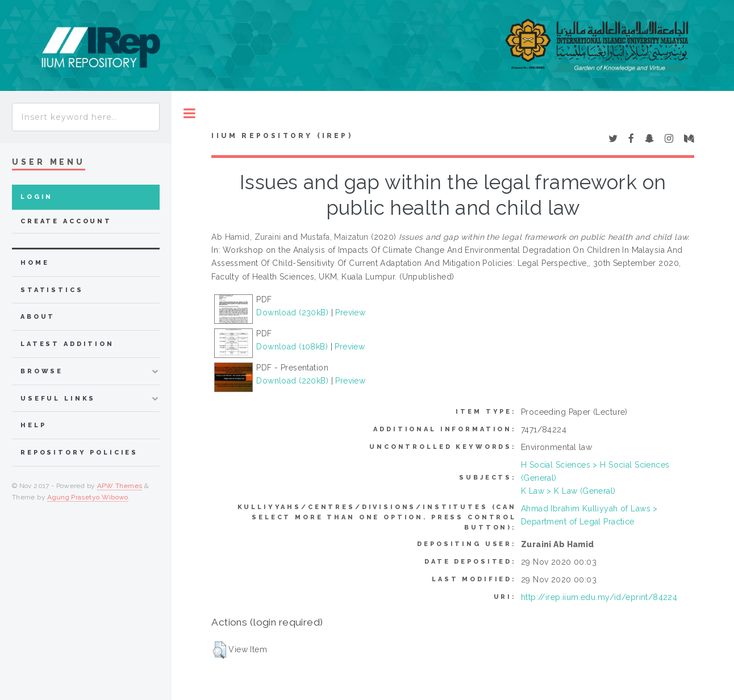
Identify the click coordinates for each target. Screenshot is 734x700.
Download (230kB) (292, 312)
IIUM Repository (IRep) (282, 136)
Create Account (66, 221)
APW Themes (120, 486)
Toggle (189, 113)
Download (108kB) (292, 347)
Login (37, 197)
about (38, 317)
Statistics (52, 290)
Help (33, 425)
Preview (350, 312)
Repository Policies (79, 453)
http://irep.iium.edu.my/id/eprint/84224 (599, 597)
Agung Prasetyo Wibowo (88, 497)
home (35, 263)
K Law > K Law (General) (568, 491)
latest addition (67, 344)
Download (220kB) (292, 381)
